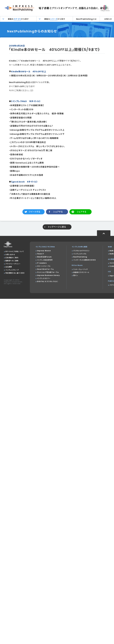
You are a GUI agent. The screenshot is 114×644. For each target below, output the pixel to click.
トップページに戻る (57, 227)
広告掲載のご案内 (12, 258)
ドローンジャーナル (44, 266)
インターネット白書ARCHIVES (85, 260)
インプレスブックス (80, 254)
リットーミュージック (80, 269)
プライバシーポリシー (13, 264)
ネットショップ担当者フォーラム (48, 272)
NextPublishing (80, 257)
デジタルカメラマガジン (81, 251)
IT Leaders (42, 263)
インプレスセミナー (44, 278)
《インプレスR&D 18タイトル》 (26, 101)
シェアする (58, 212)
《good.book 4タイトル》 (24, 182)
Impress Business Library (48, 275)
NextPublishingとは (86, 19)
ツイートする (34, 212)
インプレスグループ (12, 270)
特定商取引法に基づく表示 (15, 273)
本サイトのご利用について (15, 251)
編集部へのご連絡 (12, 261)
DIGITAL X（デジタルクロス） (48, 281)
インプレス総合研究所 (45, 260)
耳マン (76, 275)
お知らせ (108, 19)
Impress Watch (44, 251)
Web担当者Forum (44, 257)
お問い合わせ (10, 255)
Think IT (41, 254)
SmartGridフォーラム (45, 269)
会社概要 (9, 267)
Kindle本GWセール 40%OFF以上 (29, 72)
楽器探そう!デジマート (81, 272)
